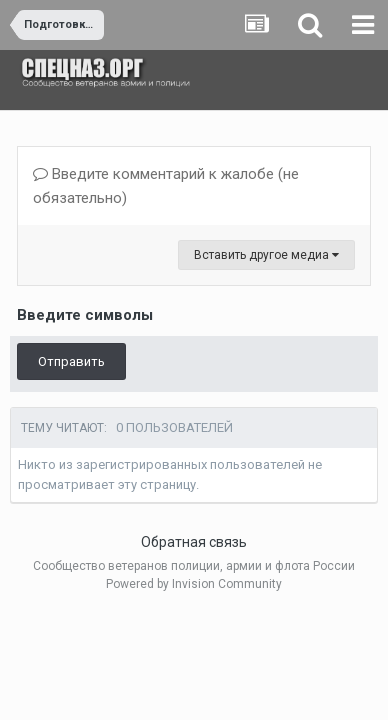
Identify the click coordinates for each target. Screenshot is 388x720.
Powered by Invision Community (194, 584)
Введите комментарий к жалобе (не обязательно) (166, 186)
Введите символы (85, 315)
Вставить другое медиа (266, 255)
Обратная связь (194, 542)
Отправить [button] (71, 361)
